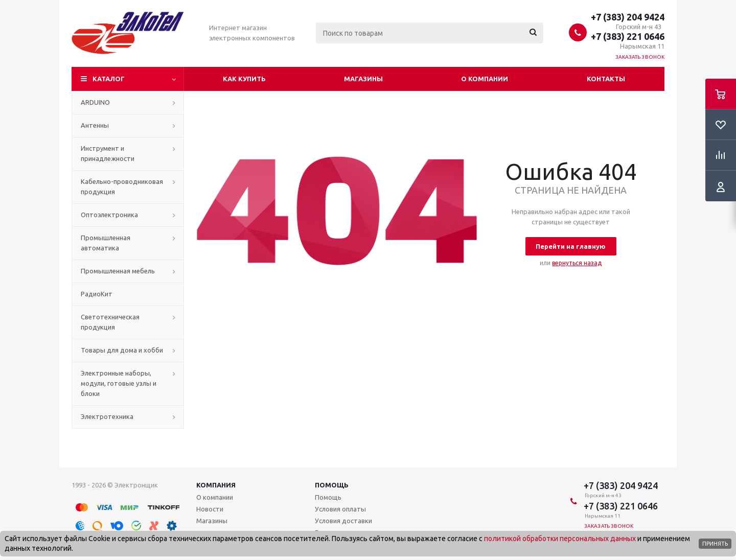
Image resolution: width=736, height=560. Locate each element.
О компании (485, 79)
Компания (216, 485)
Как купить (244, 79)
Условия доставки (343, 521)
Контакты (606, 79)
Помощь (332, 485)
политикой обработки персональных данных (560, 539)
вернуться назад (577, 263)
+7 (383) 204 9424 (628, 17)
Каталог (109, 79)
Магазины (363, 79)
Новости (210, 509)
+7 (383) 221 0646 (628, 36)
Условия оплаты (340, 509)
